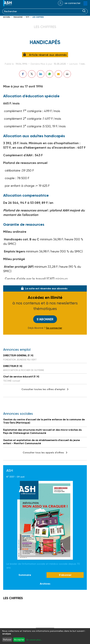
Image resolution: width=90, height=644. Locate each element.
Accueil (7, 17)
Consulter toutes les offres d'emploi (43, 389)
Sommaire (25, 575)
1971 (27, 17)
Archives (45, 584)
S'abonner (45, 319)
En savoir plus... (34, 640)
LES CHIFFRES (38, 17)
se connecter (73, 3)
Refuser (7, 640)
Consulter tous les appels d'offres (43, 453)
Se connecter (54, 328)
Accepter (19, 640)
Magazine (18, 17)
